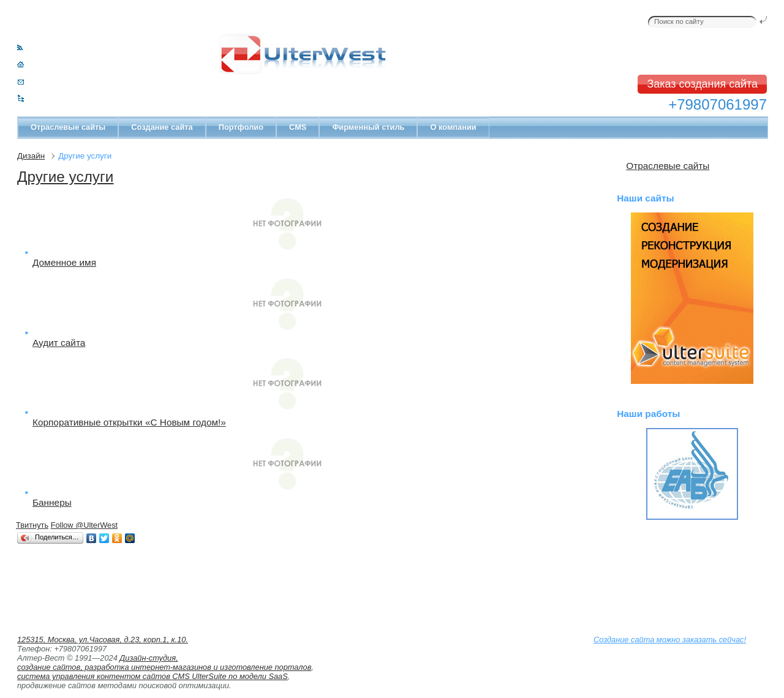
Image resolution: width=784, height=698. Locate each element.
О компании (453, 127)
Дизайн (31, 156)
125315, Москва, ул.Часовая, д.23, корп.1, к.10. (103, 640)
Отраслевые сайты (68, 127)
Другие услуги (65, 177)
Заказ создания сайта (702, 84)
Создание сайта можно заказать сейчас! (670, 640)
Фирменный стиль (368, 127)
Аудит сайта (59, 343)
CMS (298, 127)
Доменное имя (64, 262)
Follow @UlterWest (84, 525)
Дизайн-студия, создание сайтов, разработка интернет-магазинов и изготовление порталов (164, 662)
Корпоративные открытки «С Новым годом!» (129, 422)
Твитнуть (32, 525)
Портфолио (241, 127)
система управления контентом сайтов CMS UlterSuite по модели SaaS (153, 676)
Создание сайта (162, 127)
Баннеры (52, 502)
